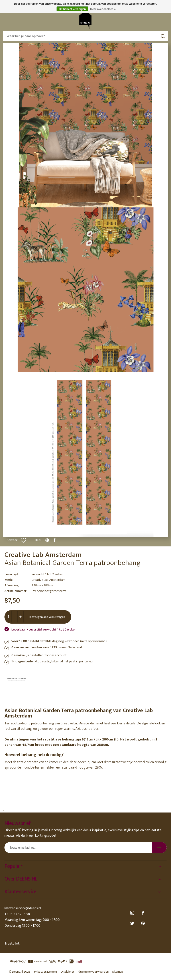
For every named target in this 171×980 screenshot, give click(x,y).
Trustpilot (12, 944)
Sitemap (118, 972)
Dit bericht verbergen (72, 9)
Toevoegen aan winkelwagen (47, 617)
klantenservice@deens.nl (23, 908)
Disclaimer (67, 972)
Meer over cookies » (103, 9)
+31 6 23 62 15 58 (17, 914)
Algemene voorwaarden (93, 972)
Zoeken (163, 36)
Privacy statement (46, 972)
